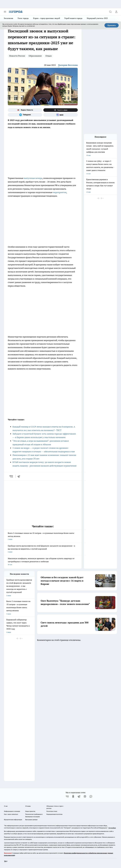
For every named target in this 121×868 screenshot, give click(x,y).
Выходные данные (31, 820)
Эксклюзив (9, 18)
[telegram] (19, 476)
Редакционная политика (54, 814)
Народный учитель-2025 (97, 18)
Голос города (23, 18)
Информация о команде (12, 811)
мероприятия (60, 192)
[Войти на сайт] (116, 12)
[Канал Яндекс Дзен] (61, 110)
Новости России (17, 56)
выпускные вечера (33, 178)
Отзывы (28, 806)
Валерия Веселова (68, 65)
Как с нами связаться (11, 814)
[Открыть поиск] (110, 12)
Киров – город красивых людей (46, 18)
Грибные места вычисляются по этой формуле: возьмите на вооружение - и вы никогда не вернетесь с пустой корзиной (43, 549)
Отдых (49, 56)
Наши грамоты (30, 811)
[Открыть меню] (5, 12)
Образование (35, 56)
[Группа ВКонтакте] (67, 796)
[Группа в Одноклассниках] (73, 796)
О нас (6, 806)
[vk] (11, 476)
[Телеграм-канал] (25, 115)
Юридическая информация (13, 820)
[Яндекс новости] (25, 110)
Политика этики (52, 811)
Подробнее (112, 828)
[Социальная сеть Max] (61, 115)
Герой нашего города (73, 18)
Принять (112, 25)
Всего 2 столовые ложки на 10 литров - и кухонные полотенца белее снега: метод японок (43, 536)
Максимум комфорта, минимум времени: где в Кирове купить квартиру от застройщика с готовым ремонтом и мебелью (43, 562)
